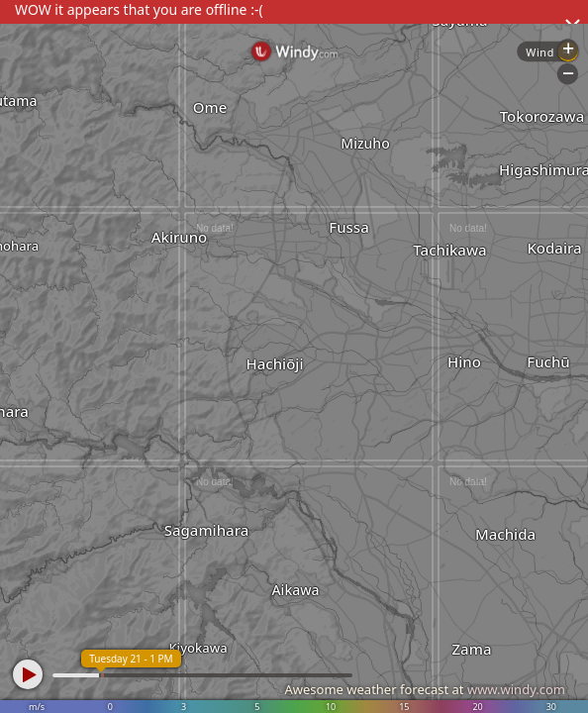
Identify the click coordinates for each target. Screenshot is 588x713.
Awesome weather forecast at (425, 689)
